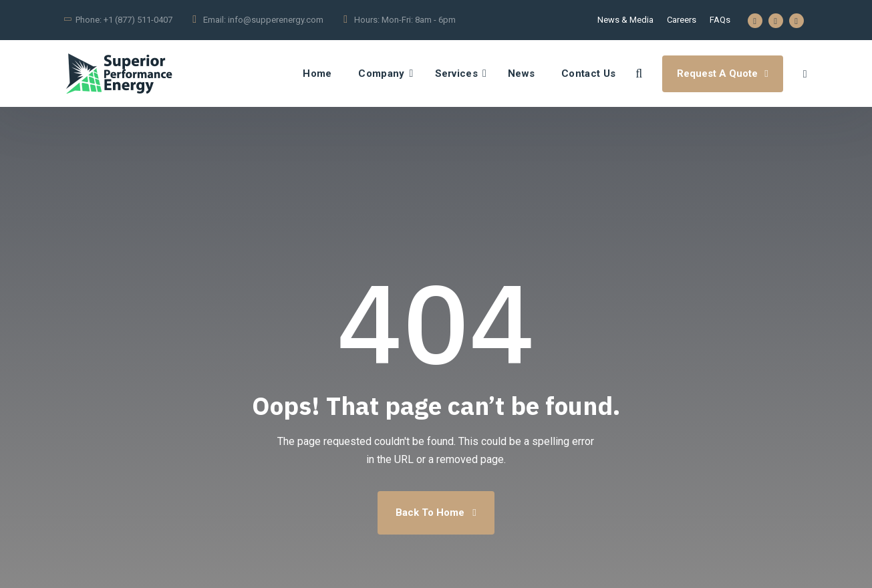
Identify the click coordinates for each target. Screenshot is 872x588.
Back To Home (436, 512)
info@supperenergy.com (276, 20)
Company (381, 73)
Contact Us (588, 73)
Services (456, 73)
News (521, 73)
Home (317, 73)
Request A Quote (722, 73)
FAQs (720, 20)
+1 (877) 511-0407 (138, 20)
